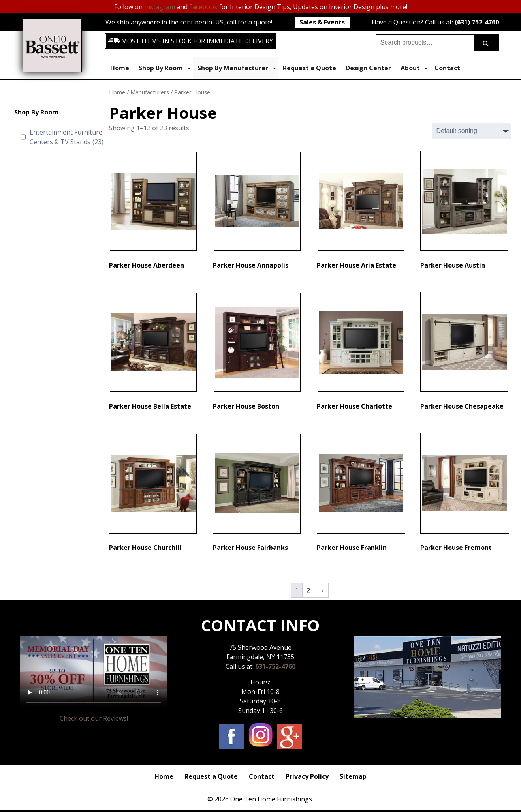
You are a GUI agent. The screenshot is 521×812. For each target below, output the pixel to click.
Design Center (368, 68)
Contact (447, 68)
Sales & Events (322, 22)
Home (120, 68)
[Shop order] (471, 131)
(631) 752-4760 (477, 22)
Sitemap (353, 776)
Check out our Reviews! (94, 718)
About (414, 68)
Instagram (160, 7)
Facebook (203, 7)
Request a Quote (309, 68)
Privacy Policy (307, 776)
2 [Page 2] (308, 590)
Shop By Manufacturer (237, 68)
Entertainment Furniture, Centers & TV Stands (67, 137)
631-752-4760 (275, 666)
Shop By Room (165, 68)
